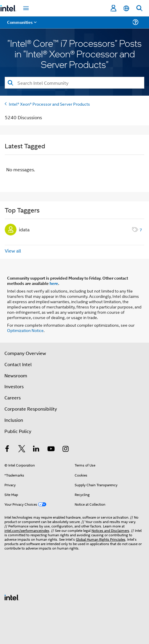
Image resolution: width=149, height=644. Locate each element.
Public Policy (18, 431)
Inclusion (14, 420)
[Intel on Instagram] (66, 449)
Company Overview (25, 353)
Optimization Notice (25, 330)
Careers (13, 397)
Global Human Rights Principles (101, 539)
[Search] (74, 83)
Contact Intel (18, 364)
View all (13, 251)
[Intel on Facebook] (7, 449)
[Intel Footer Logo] (12, 597)
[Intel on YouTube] (51, 449)
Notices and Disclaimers (110, 530)
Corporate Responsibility (31, 409)
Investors (14, 386)
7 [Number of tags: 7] (141, 229)
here (54, 283)
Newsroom (16, 375)
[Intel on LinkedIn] (36, 449)
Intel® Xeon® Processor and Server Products (49, 104)
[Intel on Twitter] (22, 449)
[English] (126, 8)
